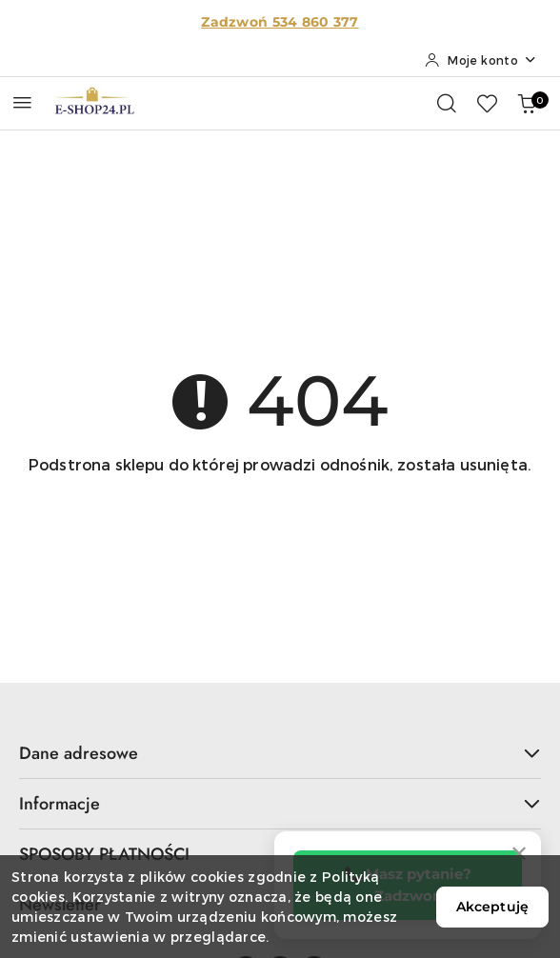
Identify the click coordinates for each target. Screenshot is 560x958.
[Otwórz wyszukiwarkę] (447, 103)
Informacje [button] (280, 804)
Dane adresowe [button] (280, 753)
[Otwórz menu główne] (22, 102)
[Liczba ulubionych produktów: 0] (487, 103)
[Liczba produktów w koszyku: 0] (527, 103)
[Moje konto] (481, 60)
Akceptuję (492, 907)
